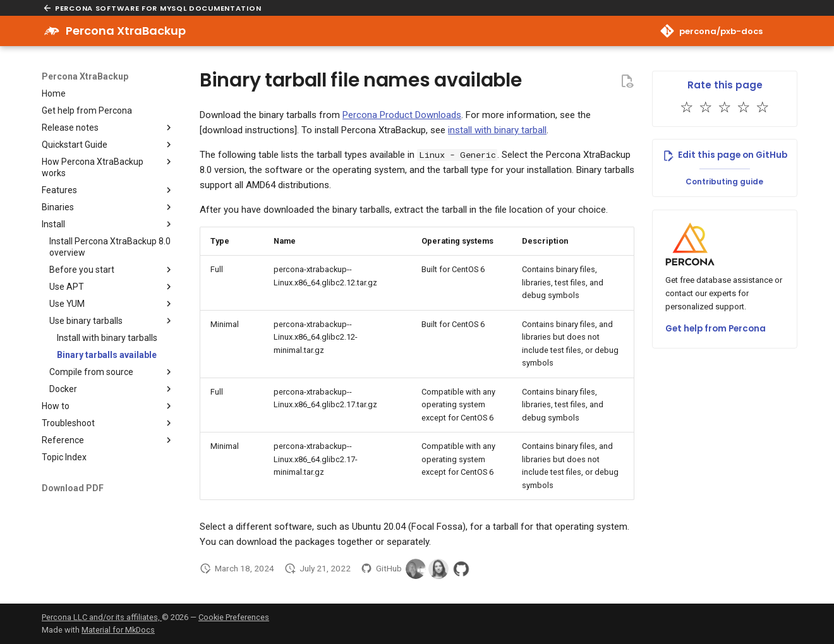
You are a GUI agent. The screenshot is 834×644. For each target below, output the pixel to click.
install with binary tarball (497, 130)
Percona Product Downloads (402, 115)
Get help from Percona (716, 329)
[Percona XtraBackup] (52, 31)
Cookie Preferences (234, 617)
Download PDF (73, 488)
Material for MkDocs (118, 630)
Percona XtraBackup (85, 76)
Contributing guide (724, 182)
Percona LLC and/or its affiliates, (102, 617)
